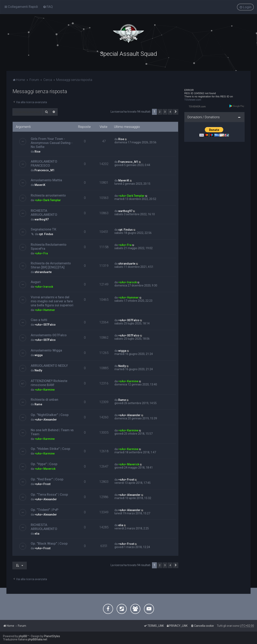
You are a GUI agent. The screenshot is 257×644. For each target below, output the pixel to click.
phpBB (23, 636)
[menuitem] (48, 7)
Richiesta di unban (44, 399)
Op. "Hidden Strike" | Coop (50, 449)
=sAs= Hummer (45, 310)
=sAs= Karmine (45, 390)
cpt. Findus (46, 234)
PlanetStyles (52, 636)
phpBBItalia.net (38, 639)
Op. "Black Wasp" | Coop (49, 543)
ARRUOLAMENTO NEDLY (49, 366)
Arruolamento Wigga (46, 350)
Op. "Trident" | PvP (45, 510)
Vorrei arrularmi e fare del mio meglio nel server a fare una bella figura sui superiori (52, 301)
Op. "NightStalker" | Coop (50, 415)
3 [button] (165, 112)
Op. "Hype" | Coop (44, 464)
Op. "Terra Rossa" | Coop (49, 494)
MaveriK (40, 185)
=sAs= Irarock (44, 287)
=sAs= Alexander (46, 420)
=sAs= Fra (41, 253)
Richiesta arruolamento (48, 195)
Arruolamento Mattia (46, 180)
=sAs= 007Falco (45, 325)
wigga (39, 355)
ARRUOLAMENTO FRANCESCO (44, 163)
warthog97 (42, 219)
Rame (38, 404)
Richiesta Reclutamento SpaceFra (49, 247)
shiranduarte (43, 272)
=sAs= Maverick (45, 469)
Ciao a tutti (39, 320)
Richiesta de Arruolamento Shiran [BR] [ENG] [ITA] (51, 265)
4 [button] (170, 112)
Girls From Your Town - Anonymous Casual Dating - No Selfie (52, 143)
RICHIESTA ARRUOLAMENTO (44, 213)
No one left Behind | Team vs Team (52, 432)
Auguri (36, 282)
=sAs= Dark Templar (48, 200)
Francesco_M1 (44, 170)
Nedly (38, 370)
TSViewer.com (193, 100)
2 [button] (160, 112)
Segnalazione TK (43, 229)
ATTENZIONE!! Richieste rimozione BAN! (49, 383)
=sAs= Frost (42, 484)
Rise (37, 152)
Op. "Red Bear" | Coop (47, 479)
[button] (176, 112)
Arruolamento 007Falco (49, 335)
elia (37, 534)
